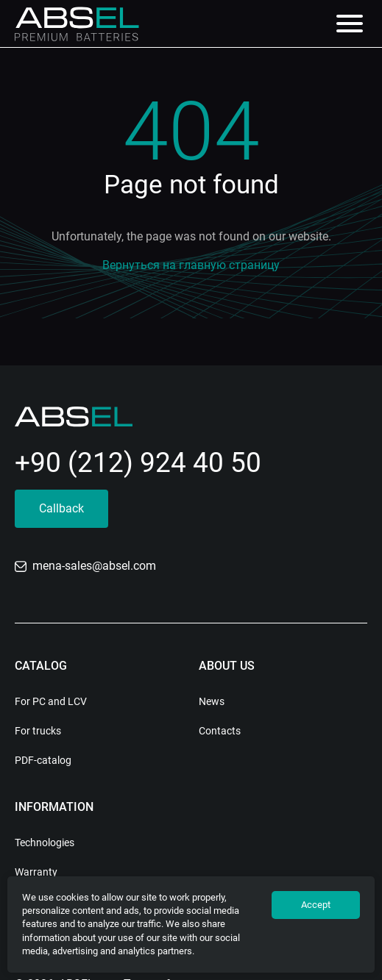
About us (227, 666)
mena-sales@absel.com (85, 566)
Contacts (220, 731)
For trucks (38, 731)
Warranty (36, 872)
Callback (61, 508)
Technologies (45, 843)
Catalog (41, 666)
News (212, 701)
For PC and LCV (51, 701)
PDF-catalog (43, 760)
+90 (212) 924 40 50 (138, 463)
